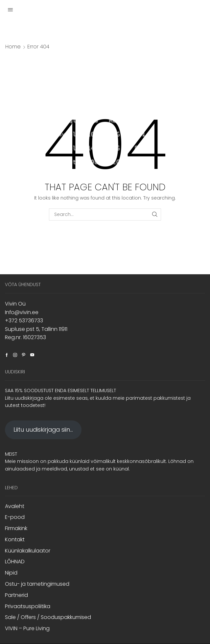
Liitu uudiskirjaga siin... (43, 429)
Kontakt (15, 539)
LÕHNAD (15, 562)
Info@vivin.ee (22, 312)
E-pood (15, 517)
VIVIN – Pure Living (27, 628)
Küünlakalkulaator (28, 551)
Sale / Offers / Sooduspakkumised (48, 617)
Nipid (11, 573)
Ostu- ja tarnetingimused (37, 584)
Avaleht (15, 506)
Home (13, 47)
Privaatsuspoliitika (28, 606)
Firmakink (16, 528)
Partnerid (16, 595)
